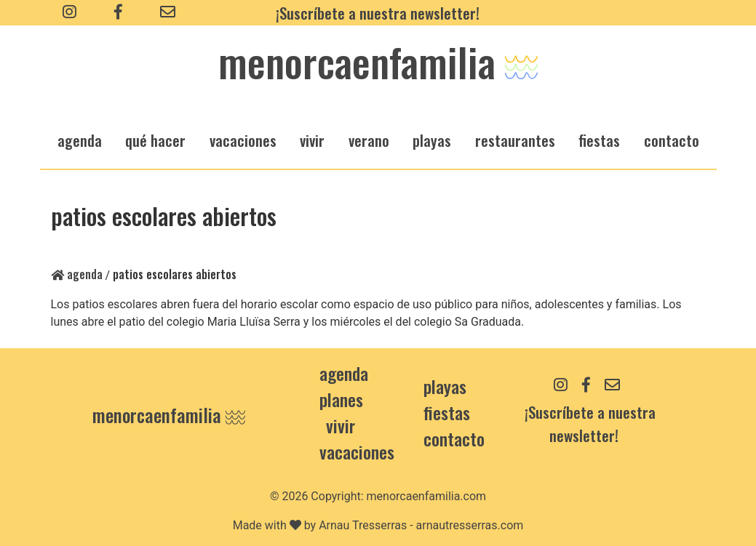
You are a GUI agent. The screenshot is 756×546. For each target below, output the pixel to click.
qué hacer (155, 140)
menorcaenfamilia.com (427, 496)
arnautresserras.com (470, 525)
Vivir (341, 425)
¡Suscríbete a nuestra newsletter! (378, 13)
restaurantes (515, 140)
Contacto (672, 140)
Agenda (77, 274)
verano (369, 140)
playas (432, 140)
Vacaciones (357, 451)
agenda (80, 140)
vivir (312, 140)
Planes (341, 399)
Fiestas (447, 412)
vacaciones (243, 140)
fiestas (599, 140)
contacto (454, 438)
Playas (445, 386)
